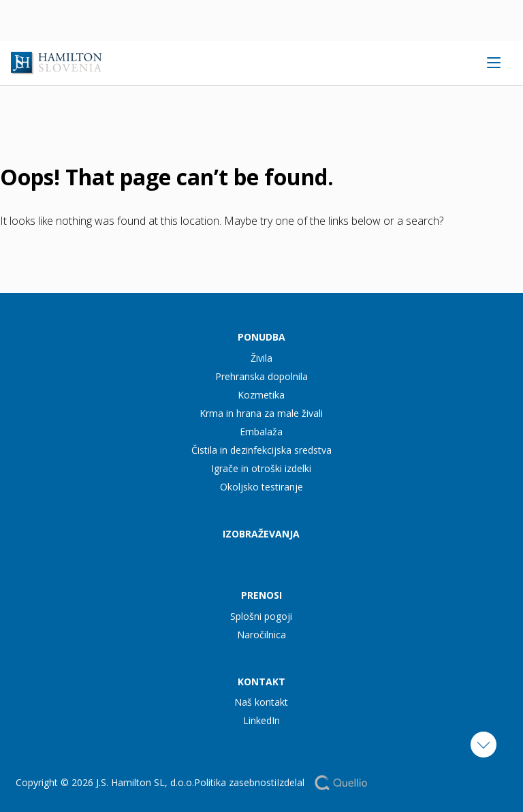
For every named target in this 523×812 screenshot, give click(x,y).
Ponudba (261, 337)
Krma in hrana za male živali (261, 413)
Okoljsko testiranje (261, 487)
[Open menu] (493, 63)
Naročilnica (261, 635)
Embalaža (261, 432)
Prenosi (261, 595)
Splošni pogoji (261, 616)
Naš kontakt (261, 702)
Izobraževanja (261, 534)
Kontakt (261, 682)
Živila (261, 358)
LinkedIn (261, 720)
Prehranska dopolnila (261, 376)
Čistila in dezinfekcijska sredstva (261, 450)
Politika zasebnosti (235, 782)
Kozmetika (261, 395)
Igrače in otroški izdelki (261, 468)
